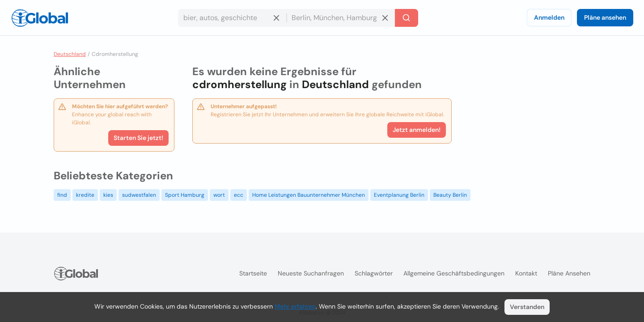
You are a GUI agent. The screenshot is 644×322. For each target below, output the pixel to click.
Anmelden (549, 17)
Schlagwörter (374, 273)
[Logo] (40, 18)
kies (108, 195)
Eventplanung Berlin (399, 195)
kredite (85, 195)
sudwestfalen (139, 195)
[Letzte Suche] (407, 18)
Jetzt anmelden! (417, 130)
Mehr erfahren (295, 306)
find (62, 195)
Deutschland (70, 54)
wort (219, 195)
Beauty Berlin (450, 195)
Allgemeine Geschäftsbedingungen (454, 273)
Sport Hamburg (185, 195)
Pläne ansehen (605, 17)
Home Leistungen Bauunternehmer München (309, 195)
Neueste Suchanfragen (311, 273)
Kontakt (526, 273)
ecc (239, 195)
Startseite (253, 273)
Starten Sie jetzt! (138, 138)
